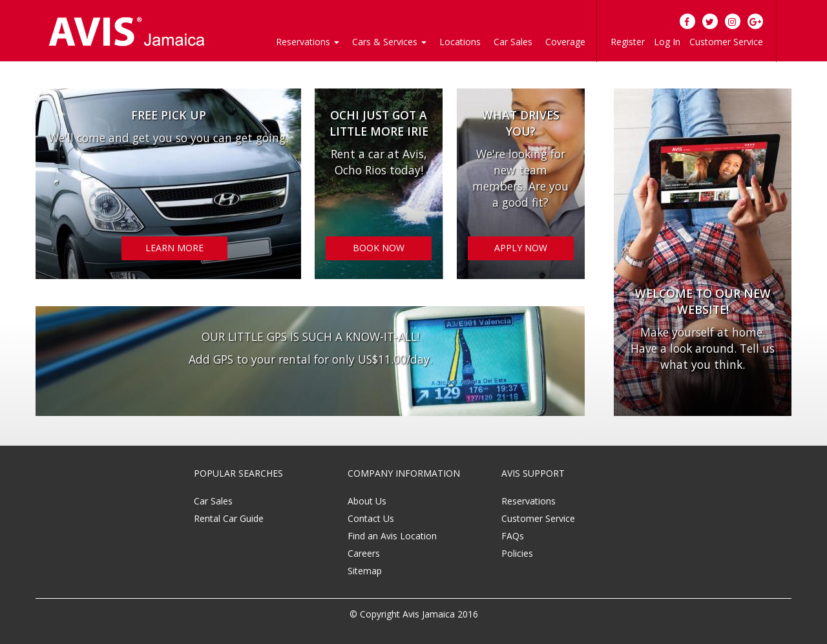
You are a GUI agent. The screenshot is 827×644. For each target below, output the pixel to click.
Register (628, 42)
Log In (667, 42)
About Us (367, 501)
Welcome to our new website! (703, 301)
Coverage (565, 42)
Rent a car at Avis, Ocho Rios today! (379, 162)
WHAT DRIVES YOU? (521, 123)
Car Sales (513, 42)
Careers (364, 553)
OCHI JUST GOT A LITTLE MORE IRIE (379, 123)
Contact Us (371, 518)
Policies (517, 553)
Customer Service (726, 42)
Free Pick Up (169, 115)
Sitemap (365, 571)
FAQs (513, 536)
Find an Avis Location (392, 536)
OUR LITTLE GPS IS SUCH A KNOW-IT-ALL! (310, 337)
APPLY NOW (521, 248)
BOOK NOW (379, 248)
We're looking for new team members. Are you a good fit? (520, 178)
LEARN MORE (174, 248)
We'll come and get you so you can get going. (168, 138)
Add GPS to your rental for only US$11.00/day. (310, 359)
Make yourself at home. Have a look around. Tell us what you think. (703, 348)
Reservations (529, 501)
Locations (460, 42)
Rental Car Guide (229, 518)
